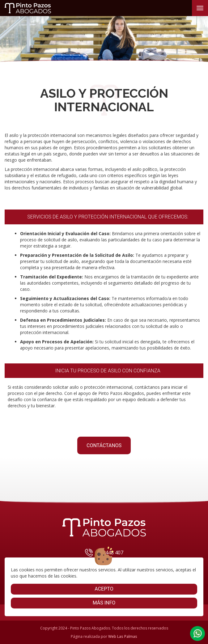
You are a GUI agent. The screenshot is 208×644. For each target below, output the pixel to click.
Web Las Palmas (123, 636)
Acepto (104, 589)
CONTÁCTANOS (104, 445)
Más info (104, 603)
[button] (197, 633)
